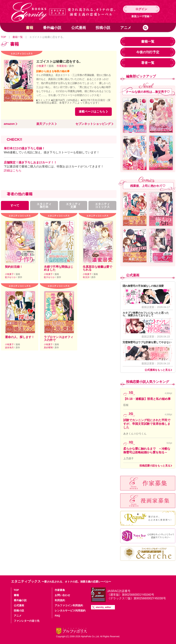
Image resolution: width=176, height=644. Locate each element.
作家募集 (60, 590)
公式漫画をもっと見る (157, 370)
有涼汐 (86, 277)
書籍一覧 (18, 37)
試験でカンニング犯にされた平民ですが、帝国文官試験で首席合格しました (147, 424)
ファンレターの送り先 (27, 621)
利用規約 (60, 600)
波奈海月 (10, 348)
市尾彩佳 (62, 66)
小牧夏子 (42, 66)
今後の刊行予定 (148, 52)
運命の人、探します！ (20, 337)
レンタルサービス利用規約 (70, 611)
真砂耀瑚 (49, 348)
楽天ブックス (45, 124)
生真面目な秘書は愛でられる (97, 268)
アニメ (126, 28)
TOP (3, 37)
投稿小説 (103, 28)
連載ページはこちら (92, 112)
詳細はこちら (13, 170)
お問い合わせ (62, 595)
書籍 (30, 28)
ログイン (141, 9)
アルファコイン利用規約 (69, 605)
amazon (9, 124)
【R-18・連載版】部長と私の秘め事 (147, 399)
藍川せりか (11, 277)
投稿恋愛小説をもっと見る (155, 466)
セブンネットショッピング (93, 124)
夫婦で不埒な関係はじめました (59, 268)
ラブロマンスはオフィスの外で (59, 338)
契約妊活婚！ (14, 267)
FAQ (57, 616)
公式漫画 (79, 28)
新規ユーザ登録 (140, 16)
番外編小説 (52, 28)
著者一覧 (148, 63)
